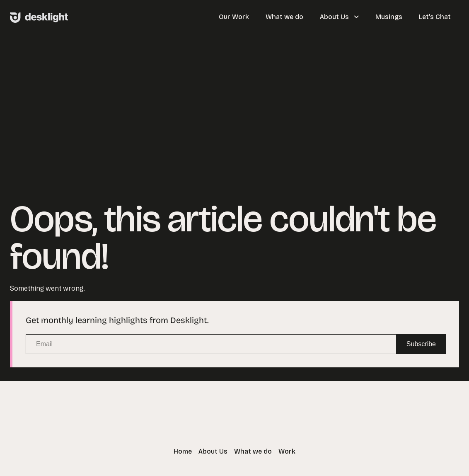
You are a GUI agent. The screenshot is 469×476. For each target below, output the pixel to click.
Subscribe (421, 344)
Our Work (234, 17)
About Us (339, 17)
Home (183, 451)
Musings (389, 17)
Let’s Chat (435, 17)
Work (287, 451)
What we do (284, 17)
